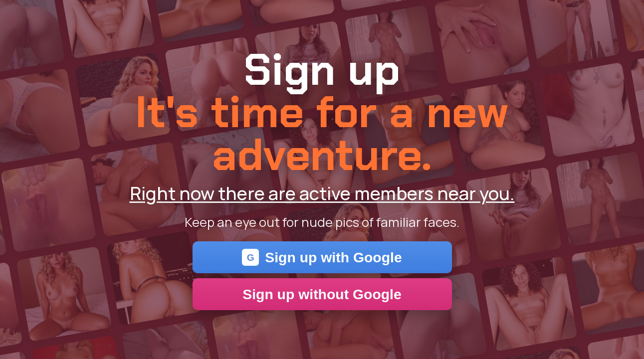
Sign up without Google (322, 294)
